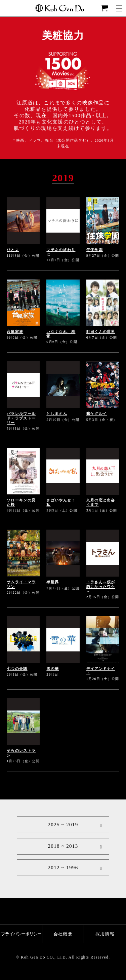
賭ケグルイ (97, 413)
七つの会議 (17, 669)
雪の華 (53, 669)
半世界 (53, 582)
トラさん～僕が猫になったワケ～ (101, 586)
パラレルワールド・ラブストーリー (21, 418)
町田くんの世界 (101, 332)
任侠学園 (95, 250)
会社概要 (63, 934)
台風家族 (15, 332)
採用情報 (105, 934)
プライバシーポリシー (21, 934)
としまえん (57, 413)
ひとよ (13, 250)
